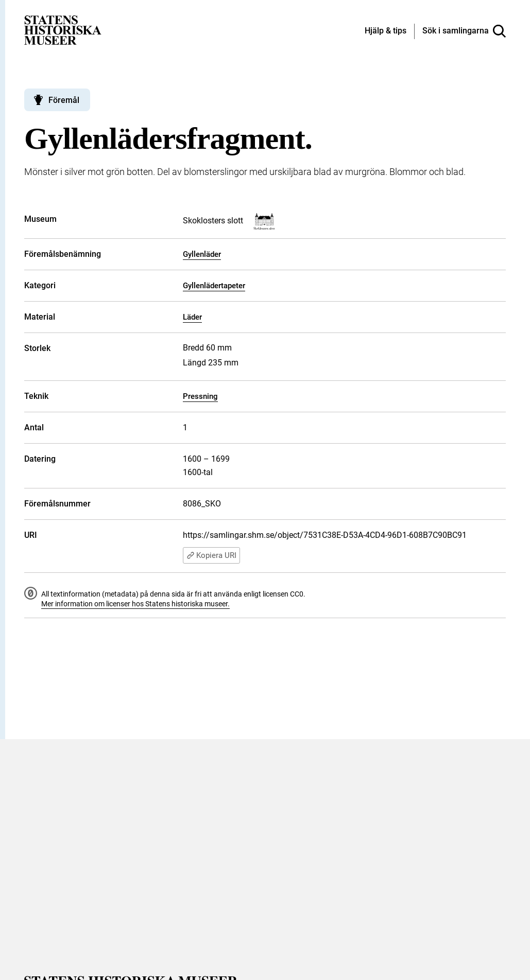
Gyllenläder (202, 254)
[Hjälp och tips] (386, 31)
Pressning (200, 396)
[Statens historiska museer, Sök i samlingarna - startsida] (63, 30)
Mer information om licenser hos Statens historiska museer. (135, 604)
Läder (192, 317)
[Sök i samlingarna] (464, 31)
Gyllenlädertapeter (214, 286)
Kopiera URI (211, 555)
